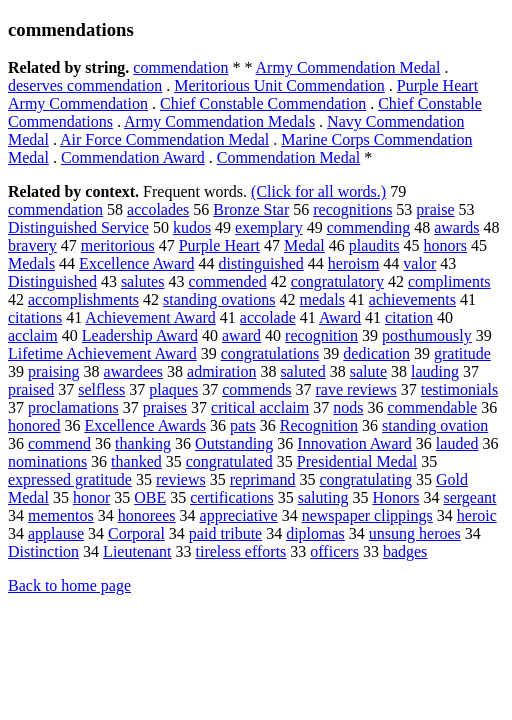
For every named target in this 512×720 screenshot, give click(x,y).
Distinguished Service (78, 227)
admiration (221, 371)
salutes (143, 281)
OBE (150, 497)
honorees (147, 515)
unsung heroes (415, 533)
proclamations (73, 407)
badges (405, 551)
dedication (376, 353)
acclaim (33, 335)
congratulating (365, 479)
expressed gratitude (70, 479)
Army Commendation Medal (348, 67)
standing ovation (435, 425)
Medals (31, 263)
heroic (477, 515)
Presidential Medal (357, 461)
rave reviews (356, 389)
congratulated (229, 461)
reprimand (263, 479)
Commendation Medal (289, 157)
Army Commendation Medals (219, 121)
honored (34, 425)
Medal (304, 245)
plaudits (374, 245)
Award (340, 317)
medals (322, 299)
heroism (354, 263)
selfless (101, 389)
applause (56, 533)
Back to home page (69, 585)
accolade (268, 317)
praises (165, 407)
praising (54, 371)
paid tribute (225, 533)
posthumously (427, 335)
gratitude (462, 353)
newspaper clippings (367, 515)
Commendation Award (133, 157)
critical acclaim (260, 407)
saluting (323, 497)
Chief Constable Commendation (263, 103)
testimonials (459, 389)
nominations (47, 461)
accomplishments (83, 299)
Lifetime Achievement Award (102, 353)
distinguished (260, 263)
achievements (412, 299)
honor (91, 497)
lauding (435, 371)
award (241, 335)
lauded (457, 443)
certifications (232, 497)
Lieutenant (137, 551)
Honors (395, 497)
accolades (158, 209)
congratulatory (337, 281)
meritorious (118, 245)
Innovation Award (354, 443)
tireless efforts (241, 551)
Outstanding (234, 443)
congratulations (270, 353)
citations (35, 317)
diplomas (315, 533)
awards (456, 227)
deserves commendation (85, 85)
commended (227, 281)
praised (31, 389)
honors (445, 245)
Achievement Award (150, 317)
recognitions (352, 209)
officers (334, 551)
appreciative (239, 515)
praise (435, 209)
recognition (321, 335)
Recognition (319, 425)
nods (348, 407)
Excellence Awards (145, 425)
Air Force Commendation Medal (164, 139)
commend (59, 443)
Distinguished (52, 281)
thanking (143, 443)
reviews (181, 479)
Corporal (136, 533)
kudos (192, 227)
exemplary (269, 227)
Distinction (43, 551)
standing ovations (219, 299)
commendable (432, 407)
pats (243, 425)
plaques (173, 389)
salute (368, 371)
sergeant (470, 497)
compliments (449, 281)
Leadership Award (140, 335)
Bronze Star (251, 209)
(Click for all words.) (318, 191)
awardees (134, 371)
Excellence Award (136, 263)
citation (409, 317)
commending (369, 227)
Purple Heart (219, 245)
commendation (180, 67)
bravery (32, 245)
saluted (302, 371)
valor (419, 263)
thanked (136, 461)
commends (256, 389)
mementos (61, 515)
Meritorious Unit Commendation (279, 85)
